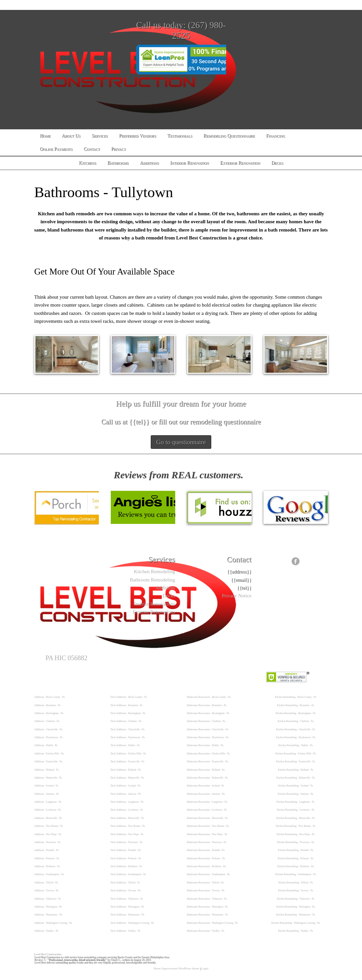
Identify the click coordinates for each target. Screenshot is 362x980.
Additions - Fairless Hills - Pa (49, 754)
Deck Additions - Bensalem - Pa (127, 705)
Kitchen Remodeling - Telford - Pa (296, 883)
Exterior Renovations (154, 612)
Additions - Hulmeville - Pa (48, 778)
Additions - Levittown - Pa (48, 810)
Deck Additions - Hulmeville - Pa (127, 778)
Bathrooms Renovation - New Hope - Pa (207, 834)
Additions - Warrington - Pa (48, 907)
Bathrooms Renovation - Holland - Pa (206, 770)
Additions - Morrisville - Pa (48, 818)
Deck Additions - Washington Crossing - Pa (132, 923)
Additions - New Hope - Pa (48, 834)
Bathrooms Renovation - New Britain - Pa (208, 826)
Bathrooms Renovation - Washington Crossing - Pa (212, 923)
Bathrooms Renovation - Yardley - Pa (206, 931)
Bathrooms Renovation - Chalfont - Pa (206, 721)
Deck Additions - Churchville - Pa (128, 729)
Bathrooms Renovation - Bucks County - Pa (209, 697)
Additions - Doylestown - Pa (49, 737)
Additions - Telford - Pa (46, 883)
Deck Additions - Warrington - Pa (127, 907)
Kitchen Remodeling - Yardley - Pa (295, 931)
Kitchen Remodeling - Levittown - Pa (295, 810)
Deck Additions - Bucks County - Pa (129, 697)
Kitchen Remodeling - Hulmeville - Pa (296, 778)
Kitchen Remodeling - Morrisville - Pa (296, 818)
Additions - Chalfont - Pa (47, 721)
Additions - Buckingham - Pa (49, 713)
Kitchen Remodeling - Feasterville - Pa (295, 762)
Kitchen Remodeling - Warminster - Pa (296, 915)
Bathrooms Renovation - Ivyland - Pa (206, 786)
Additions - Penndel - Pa (47, 850)
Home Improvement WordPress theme (177, 968)
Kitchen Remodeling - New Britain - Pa (295, 826)
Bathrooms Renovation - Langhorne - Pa (207, 802)
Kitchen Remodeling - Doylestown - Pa (296, 737)
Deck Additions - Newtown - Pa (127, 842)
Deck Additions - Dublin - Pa (125, 745)
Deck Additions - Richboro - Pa (126, 866)
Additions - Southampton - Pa (49, 874)
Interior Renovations (155, 604)
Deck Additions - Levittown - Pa (127, 810)
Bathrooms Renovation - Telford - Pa (205, 883)
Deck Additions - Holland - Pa (126, 770)
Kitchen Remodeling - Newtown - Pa (295, 842)
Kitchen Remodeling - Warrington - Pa (296, 907)
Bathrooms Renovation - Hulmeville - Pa (207, 778)
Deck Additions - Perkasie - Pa (126, 858)
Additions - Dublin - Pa (46, 745)
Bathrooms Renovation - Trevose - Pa (206, 891)
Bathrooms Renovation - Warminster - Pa (208, 915)
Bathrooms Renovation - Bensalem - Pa (207, 705)
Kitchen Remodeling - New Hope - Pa (296, 834)
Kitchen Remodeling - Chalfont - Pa (296, 721)
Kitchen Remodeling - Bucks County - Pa (296, 697)
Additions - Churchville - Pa (48, 729)
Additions (165, 588)
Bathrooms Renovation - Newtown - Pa (207, 842)
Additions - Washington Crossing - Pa (53, 923)
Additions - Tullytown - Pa (48, 899)
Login (205, 968)
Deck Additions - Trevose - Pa (126, 891)
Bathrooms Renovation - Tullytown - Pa (207, 899)
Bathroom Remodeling (152, 580)
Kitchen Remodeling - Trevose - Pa (296, 891)
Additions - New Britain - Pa (49, 826)
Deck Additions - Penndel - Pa (126, 850)
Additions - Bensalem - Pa (47, 705)
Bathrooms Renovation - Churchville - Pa (208, 729)
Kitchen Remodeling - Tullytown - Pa (295, 899)
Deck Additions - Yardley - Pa (126, 931)
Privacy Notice (237, 596)
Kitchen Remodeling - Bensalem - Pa (296, 705)
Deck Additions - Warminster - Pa (128, 915)
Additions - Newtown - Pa (47, 842)
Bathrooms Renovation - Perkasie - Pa (206, 858)
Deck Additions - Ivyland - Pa (126, 786)
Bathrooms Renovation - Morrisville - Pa (207, 818)
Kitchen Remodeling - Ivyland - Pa (295, 786)
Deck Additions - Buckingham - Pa (128, 713)
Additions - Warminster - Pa (48, 915)
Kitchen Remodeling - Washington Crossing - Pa (296, 923)
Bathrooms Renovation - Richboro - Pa (206, 866)
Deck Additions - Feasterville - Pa (128, 762)
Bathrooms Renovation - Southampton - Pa (208, 874)
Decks (169, 596)
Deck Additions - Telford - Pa (125, 883)
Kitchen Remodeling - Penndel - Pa (296, 850)
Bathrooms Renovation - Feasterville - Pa (208, 762)
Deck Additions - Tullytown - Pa (127, 899)
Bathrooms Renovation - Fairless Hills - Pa (208, 754)
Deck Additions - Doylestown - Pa (128, 737)
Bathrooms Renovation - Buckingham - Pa (208, 713)
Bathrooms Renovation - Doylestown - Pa (208, 737)
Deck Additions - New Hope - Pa (127, 834)
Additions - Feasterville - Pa (48, 762)
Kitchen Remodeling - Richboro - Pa (296, 866)
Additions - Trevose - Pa (46, 891)
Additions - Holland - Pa (47, 770)
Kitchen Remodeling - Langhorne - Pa (296, 802)
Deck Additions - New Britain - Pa (128, 826)
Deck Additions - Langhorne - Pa (127, 802)
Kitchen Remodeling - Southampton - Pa (296, 874)
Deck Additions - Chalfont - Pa (126, 721)
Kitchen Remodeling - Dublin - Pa (295, 745)
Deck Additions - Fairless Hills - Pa (128, 754)
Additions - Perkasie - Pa (47, 858)
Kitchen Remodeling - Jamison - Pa (296, 794)
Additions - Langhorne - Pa (48, 802)
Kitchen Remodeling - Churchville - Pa (296, 729)
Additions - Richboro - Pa (47, 866)
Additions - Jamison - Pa (47, 794)
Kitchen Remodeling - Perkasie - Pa (296, 858)
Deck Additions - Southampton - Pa (128, 874)
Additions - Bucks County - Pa (50, 697)
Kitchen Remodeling (155, 572)
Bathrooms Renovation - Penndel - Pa (206, 850)
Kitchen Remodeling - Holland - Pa (296, 770)
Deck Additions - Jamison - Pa (126, 794)
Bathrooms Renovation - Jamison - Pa (206, 794)
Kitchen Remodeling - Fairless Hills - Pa (296, 754)
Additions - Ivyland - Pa (46, 786)
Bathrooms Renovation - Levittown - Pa (207, 810)
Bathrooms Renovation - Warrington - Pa (207, 907)
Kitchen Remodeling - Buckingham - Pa (296, 713)
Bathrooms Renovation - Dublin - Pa (205, 745)
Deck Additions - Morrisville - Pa (127, 818)
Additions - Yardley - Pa (46, 931)
